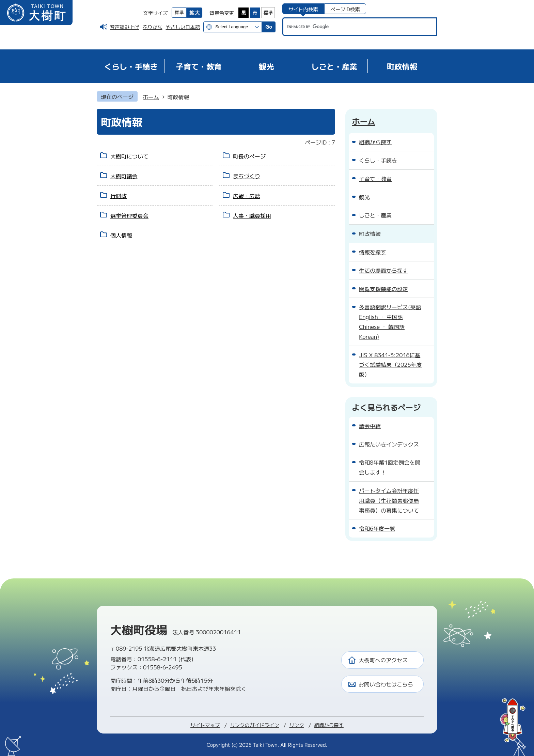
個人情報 (121, 235)
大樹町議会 (124, 176)
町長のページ (249, 156)
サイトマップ (205, 725)
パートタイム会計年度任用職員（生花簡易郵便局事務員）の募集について (389, 500)
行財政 (119, 196)
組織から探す (329, 725)
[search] (353, 27)
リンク (296, 725)
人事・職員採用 (252, 215)
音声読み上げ (125, 27)
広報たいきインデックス (389, 444)
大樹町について (129, 156)
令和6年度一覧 (377, 528)
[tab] (303, 9)
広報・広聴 (247, 196)
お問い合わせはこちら (386, 684)
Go (269, 26)
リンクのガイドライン (254, 725)
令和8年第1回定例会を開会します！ (390, 467)
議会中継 (370, 426)
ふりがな (153, 27)
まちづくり (247, 176)
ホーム (151, 97)
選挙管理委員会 (129, 215)
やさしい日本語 (183, 27)
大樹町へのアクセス (383, 660)
